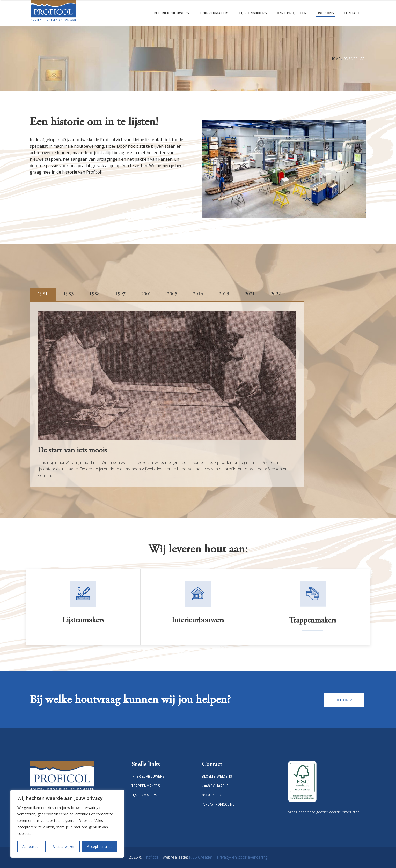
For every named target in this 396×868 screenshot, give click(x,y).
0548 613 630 (212, 795)
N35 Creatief (201, 857)
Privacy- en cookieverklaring (242, 857)
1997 (120, 294)
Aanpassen (31, 846)
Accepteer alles (100, 846)
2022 (276, 294)
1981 (43, 294)
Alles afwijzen (64, 846)
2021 (250, 294)
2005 (172, 294)
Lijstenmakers (83, 635)
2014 (198, 294)
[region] (67, 824)
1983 (69, 294)
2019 (224, 294)
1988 (94, 294)
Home (335, 59)
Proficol (151, 857)
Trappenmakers (146, 786)
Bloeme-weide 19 (217, 776)
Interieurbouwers (198, 635)
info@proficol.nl (218, 804)
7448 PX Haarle (215, 786)
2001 (146, 294)
